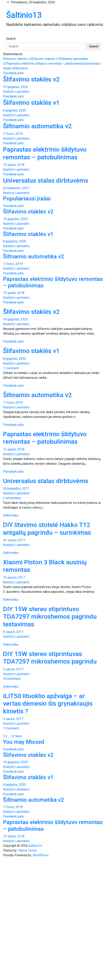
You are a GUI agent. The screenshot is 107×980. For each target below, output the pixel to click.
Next (19, 736)
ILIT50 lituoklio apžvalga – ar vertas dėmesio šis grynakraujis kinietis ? (48, 704)
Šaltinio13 (24, 15)
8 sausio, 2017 (13, 632)
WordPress (41, 855)
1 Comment (11, 368)
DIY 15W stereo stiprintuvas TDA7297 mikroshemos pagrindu (50, 658)
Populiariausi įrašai (27, 199)
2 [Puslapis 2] (6, 736)
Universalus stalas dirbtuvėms (46, 180)
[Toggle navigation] (9, 35)
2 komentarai (12, 498)
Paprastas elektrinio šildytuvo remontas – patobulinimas (45, 64)
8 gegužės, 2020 (14, 110)
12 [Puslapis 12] (13, 736)
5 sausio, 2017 (13, 669)
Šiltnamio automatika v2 (37, 126)
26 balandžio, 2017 (16, 188)
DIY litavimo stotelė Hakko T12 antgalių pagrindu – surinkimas (47, 529)
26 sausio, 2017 (14, 540)
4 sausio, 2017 (13, 719)
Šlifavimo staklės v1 (45, 59)
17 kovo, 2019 (13, 134)
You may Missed (24, 742)
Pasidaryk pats (13, 73)
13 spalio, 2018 (14, 165)
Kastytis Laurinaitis (16, 92)
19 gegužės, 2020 (15, 87)
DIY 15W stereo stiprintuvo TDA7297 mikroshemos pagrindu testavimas (50, 617)
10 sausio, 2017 (14, 577)
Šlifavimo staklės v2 (17, 59)
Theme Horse (27, 850)
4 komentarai (12, 679)
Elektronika (11, 515)
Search (11, 39)
